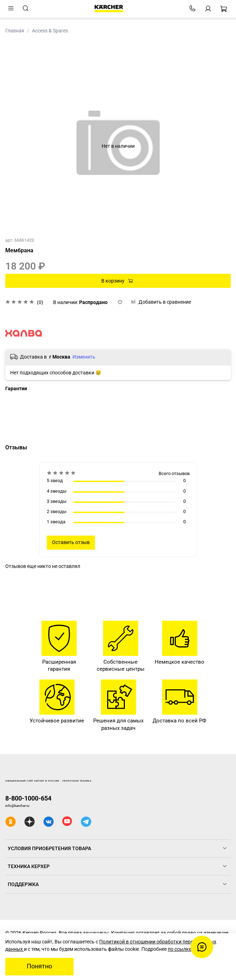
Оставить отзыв (71, 542)
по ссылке (180, 949)
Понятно (39, 966)
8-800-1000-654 (28, 798)
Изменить (84, 357)
